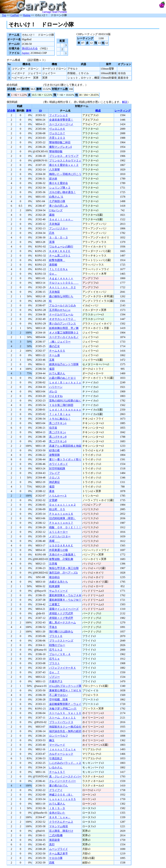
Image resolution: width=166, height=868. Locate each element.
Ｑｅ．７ (54, 672)
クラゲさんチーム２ (61, 822)
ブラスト (54, 663)
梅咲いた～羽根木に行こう (65, 174)
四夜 (52, 863)
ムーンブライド (59, 849)
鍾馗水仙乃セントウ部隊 (64, 364)
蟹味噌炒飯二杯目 (60, 142)
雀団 (52, 369)
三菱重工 (54, 604)
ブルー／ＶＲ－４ (60, 654)
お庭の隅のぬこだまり (63, 378)
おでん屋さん (57, 373)
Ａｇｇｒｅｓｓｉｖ (61, 278)
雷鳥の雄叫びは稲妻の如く (65, 401)
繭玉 (52, 740)
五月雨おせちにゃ (60, 310)
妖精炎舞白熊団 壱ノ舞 (64, 328)
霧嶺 (52, 215)
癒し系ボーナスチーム (63, 622)
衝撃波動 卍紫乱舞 (61, 559)
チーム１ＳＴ (57, 772)
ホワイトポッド (59, 464)
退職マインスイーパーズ (64, 609)
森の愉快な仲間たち (61, 296)
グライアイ (56, 790)
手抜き (53, 627)
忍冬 (52, 233)
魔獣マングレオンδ (61, 147)
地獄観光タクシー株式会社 (65, 727)
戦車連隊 (54, 586)
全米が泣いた (57, 813)
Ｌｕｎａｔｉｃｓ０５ (63, 799)
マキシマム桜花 (59, 826)
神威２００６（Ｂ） (61, 795)
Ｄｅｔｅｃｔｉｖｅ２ (63, 505)
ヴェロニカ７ (57, 133)
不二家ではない (59, 695)
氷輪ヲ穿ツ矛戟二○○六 (63, 709)
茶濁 (52, 242)
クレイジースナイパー (63, 781)
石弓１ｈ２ (56, 650)
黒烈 (52, 844)
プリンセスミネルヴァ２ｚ (65, 160)
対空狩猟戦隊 (57, 468)
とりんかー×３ (58, 496)
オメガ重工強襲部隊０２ (64, 333)
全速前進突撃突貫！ (61, 120)
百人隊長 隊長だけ (61, 831)
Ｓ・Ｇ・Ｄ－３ (59, 237)
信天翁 (53, 428)
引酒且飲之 (56, 758)
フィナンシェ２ (59, 115)
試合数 (11, 111)
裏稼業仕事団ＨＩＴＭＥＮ (65, 690)
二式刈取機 (56, 835)
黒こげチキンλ (58, 423)
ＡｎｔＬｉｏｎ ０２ (63, 287)
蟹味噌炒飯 (56, 151)
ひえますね (56, 396)
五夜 (52, 360)
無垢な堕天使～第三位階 (64, 568)
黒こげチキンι (58, 432)
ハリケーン (56, 387)
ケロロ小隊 (56, 858)
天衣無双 (54, 292)
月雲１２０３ (57, 138)
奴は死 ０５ (57, 509)
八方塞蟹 (54, 170)
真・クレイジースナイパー (65, 776)
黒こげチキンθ (58, 437)
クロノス (54, 478)
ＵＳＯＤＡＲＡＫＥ (61, 545)
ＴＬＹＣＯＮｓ (59, 269)
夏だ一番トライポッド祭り (65, 459)
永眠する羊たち (59, 582)
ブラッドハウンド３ (61, 722)
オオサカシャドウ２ (63, 319)
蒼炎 (52, 491)
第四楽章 (54, 840)
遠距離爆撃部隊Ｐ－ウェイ (65, 704)
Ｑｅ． (53, 274)
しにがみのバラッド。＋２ (65, 763)
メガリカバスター (60, 536)
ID (40, 111)
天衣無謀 (54, 224)
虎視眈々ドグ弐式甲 (61, 613)
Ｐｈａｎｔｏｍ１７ (61, 523)
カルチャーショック (61, 754)
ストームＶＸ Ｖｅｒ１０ (65, 713)
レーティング (123, 111)
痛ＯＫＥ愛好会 (59, 183)
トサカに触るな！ (60, 419)
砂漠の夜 (54, 450)
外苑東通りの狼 (59, 550)
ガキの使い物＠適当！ (63, 192)
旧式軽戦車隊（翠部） (63, 518)
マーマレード (57, 745)
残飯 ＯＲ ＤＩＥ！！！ (65, 527)
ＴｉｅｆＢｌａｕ (60, 414)
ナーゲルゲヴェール (61, 314)
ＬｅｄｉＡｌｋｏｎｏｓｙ (65, 410)
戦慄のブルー (57, 645)
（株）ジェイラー (60, 342)
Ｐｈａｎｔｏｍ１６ (61, 514)
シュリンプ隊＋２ (60, 188)
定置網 (53, 500)
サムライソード (59, 591)
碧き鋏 (53, 179)
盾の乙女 (54, 346)
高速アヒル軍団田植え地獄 (65, 446)
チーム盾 (54, 355)
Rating (27, 15)
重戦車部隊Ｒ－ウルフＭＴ (65, 600)
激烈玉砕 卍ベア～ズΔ (63, 573)
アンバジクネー (59, 228)
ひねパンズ (56, 210)
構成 (98, 111)
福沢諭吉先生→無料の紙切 (65, 731)
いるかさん (56, 767)
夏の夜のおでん (59, 786)
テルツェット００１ (64, 283)
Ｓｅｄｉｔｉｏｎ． (61, 219)
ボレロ (53, 391)
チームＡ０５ (57, 351)
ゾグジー (54, 677)
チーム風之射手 (59, 853)
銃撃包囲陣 (57, 260)
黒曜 (54, 541)
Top (4, 15)
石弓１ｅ (54, 659)
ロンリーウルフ (59, 736)
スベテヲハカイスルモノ (64, 337)
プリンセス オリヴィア (64, 156)
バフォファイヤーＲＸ (63, 668)
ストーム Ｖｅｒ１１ (63, 718)
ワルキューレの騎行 (61, 247)
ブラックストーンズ (61, 641)
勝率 (29, 111)
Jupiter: (26, 53)
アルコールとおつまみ (63, 305)
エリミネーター (59, 532)
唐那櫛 (53, 265)
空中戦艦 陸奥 (59, 699)
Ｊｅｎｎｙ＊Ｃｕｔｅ (63, 749)
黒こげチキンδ (58, 441)
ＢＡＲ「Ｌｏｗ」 (60, 817)
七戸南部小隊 (57, 201)
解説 (125, 102)
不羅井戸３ (56, 681)
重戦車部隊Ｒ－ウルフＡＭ (65, 595)
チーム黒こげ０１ (60, 256)
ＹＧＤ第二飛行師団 (61, 405)
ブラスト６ (56, 636)
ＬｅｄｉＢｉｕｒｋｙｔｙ (65, 382)
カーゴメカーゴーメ (61, 124)
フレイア (54, 473)
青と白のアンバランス (63, 324)
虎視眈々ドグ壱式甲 (61, 618)
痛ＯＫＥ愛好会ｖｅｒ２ (64, 165)
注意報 (53, 564)
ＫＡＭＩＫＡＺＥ (60, 251)
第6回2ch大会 (30, 48)
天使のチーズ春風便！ (63, 555)
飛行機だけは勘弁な (61, 632)
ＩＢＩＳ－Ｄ (57, 808)
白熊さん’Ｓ (56, 197)
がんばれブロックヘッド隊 (65, 686)
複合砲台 (54, 577)
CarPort (15, 15)
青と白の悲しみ (59, 206)
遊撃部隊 (54, 455)
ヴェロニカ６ (57, 129)
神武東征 (54, 482)
